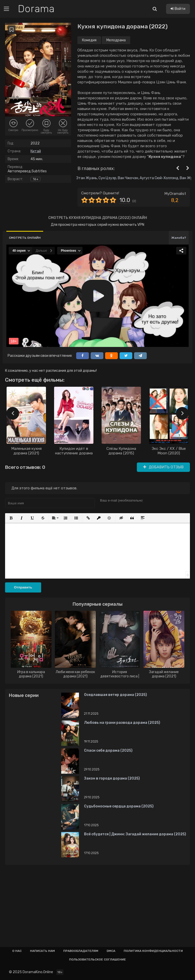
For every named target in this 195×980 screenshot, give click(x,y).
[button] (11, 518)
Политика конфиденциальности (153, 951)
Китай (36, 151)
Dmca (111, 951)
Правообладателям (81, 951)
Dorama (36, 9)
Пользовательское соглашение (97, 959)
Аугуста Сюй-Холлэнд (159, 178)
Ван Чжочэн (128, 178)
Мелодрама (116, 40)
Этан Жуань (87, 178)
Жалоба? (179, 238)
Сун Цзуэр (107, 178)
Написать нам (42, 951)
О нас (17, 951)
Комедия (89, 40)
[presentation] (13, 413)
